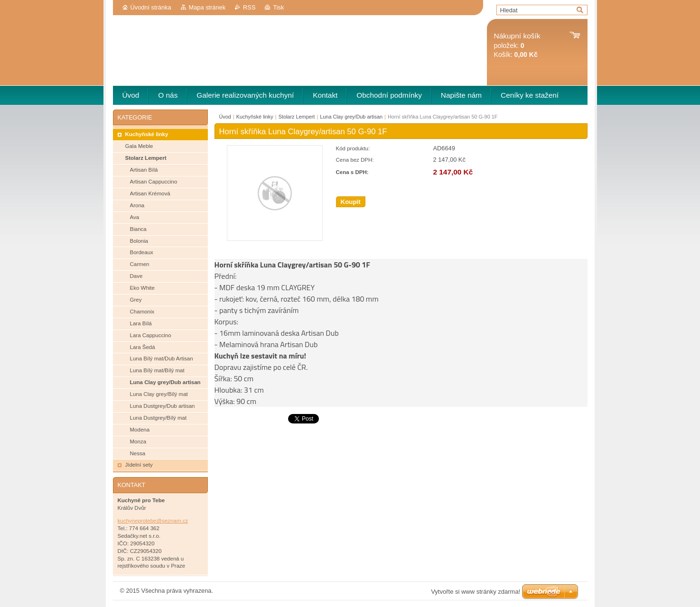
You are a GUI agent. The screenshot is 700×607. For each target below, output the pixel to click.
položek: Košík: (517, 45)
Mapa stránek (207, 7)
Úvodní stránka (151, 7)
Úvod (225, 117)
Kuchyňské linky (255, 117)
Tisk (278, 7)
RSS (249, 7)
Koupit (351, 202)
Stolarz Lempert (297, 117)
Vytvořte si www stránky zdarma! (476, 592)
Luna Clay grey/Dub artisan (351, 117)
